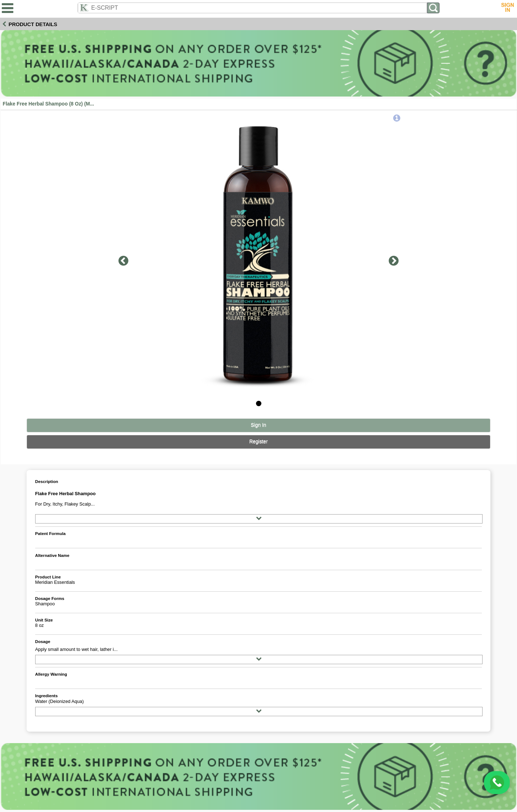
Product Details (33, 24)
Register (258, 442)
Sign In (259, 425)
